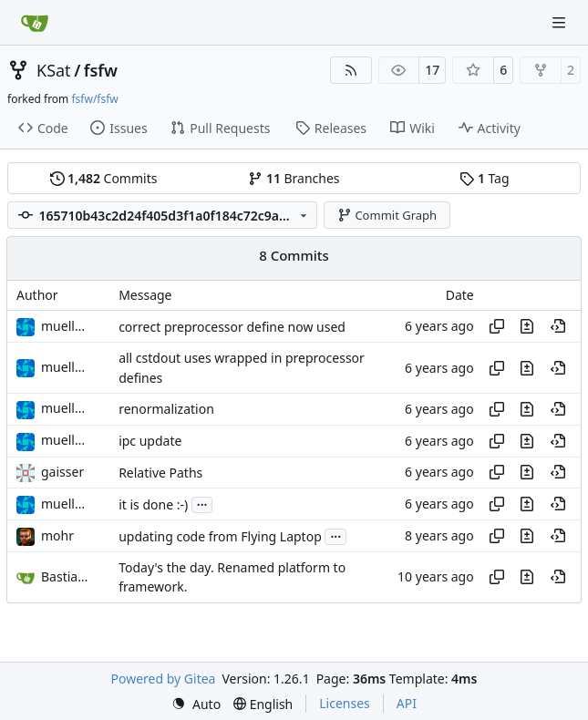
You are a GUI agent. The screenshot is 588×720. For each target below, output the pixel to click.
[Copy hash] (497, 326)
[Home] (35, 23)
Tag (484, 178)
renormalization (166, 409)
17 (432, 70)
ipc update (150, 441)
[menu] (196, 704)
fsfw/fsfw (94, 99)
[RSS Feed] (351, 70)
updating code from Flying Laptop (220, 536)
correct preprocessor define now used (232, 327)
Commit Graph (387, 215)
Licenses (345, 703)
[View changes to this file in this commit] (527, 326)
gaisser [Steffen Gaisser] (62, 472)
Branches (294, 178)
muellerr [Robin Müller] (67, 326)
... (202, 503)
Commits (104, 178)
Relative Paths (160, 473)
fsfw (101, 70)
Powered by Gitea (164, 679)
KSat (54, 70)
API (407, 703)
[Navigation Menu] (561, 22)
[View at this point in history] (558, 326)
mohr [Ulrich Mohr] (57, 535)
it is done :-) (153, 504)
